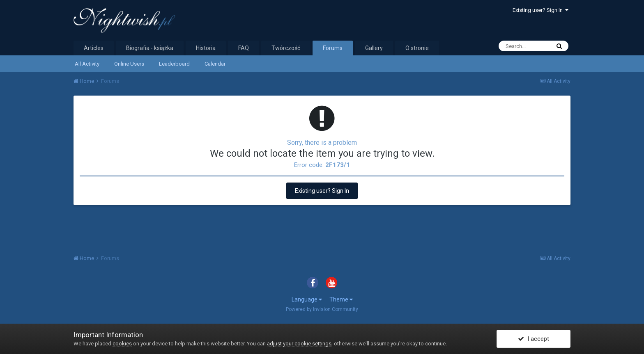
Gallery (374, 48)
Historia (206, 48)
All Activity (87, 64)
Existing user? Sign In (540, 10)
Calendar (215, 64)
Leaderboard (174, 64)
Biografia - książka (150, 48)
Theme (341, 299)
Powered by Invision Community (322, 309)
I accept (534, 339)
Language (307, 299)
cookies (122, 344)
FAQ (244, 48)
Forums (333, 48)
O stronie (417, 48)
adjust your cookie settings (299, 344)
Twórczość (286, 48)
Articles (94, 48)
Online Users (129, 64)
